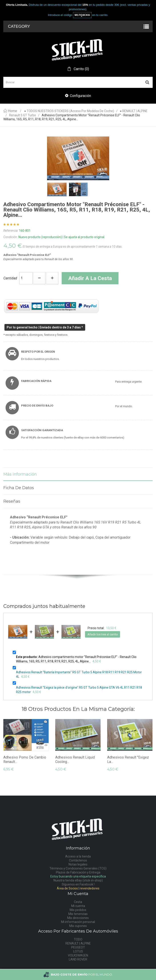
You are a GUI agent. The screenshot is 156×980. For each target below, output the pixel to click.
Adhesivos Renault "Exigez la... (128, 760)
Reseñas (12, 501)
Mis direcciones (78, 918)
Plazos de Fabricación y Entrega (78, 872)
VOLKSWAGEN (78, 955)
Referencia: (11, 231)
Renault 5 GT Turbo (23, 115)
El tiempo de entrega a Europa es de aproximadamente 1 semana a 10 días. (73, 247)
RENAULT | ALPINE (78, 943)
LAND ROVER (78, 959)
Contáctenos (78, 860)
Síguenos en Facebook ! (78, 884)
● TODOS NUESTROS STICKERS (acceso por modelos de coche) (69, 111)
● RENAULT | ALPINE (134, 111)
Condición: (11, 237)
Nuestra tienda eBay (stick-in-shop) (78, 880)
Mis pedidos (78, 910)
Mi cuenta (78, 906)
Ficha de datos (19, 488)
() (81, 69)
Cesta (78, 902)
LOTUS (78, 951)
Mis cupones (78, 926)
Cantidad (10, 278)
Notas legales (78, 864)
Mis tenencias (78, 914)
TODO (78, 939)
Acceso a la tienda (78, 856)
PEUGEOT (78, 947)
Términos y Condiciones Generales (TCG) (78, 868)
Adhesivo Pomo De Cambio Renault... (25, 760)
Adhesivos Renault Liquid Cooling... (75, 760)
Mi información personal (78, 922)
